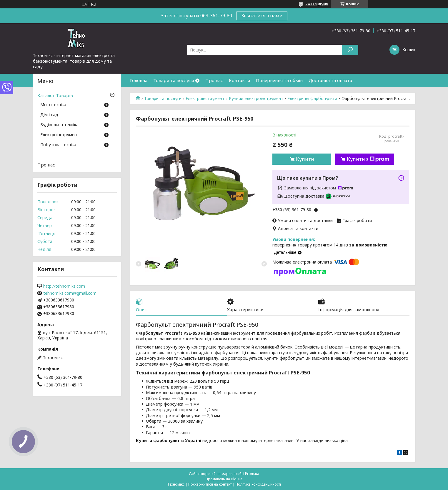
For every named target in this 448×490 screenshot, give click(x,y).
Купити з (368, 159)
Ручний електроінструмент (256, 99)
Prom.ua (252, 474)
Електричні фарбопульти (312, 99)
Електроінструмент (205, 99)
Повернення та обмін (279, 80)
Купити (305, 159)
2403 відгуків (317, 4)
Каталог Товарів (55, 95)
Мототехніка (53, 105)
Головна (139, 80)
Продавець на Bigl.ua (224, 479)
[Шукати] (350, 50)
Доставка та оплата (330, 80)
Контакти (239, 80)
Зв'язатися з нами (262, 16)
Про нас (214, 80)
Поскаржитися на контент (210, 484)
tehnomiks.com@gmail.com (70, 293)
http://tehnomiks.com (64, 286)
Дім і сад (49, 115)
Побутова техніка (58, 145)
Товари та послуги (174, 80)
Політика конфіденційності (258, 484)
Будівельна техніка (59, 125)
